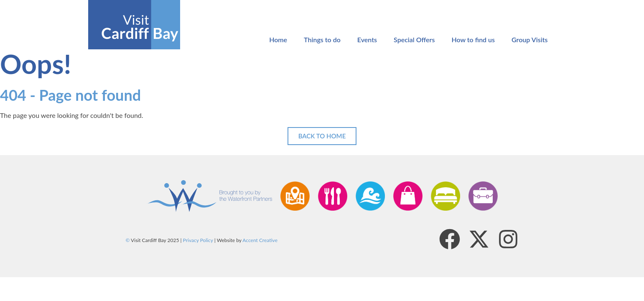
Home (278, 40)
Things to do (322, 40)
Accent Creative (260, 240)
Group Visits (529, 40)
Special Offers (414, 40)
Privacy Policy (198, 240)
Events (367, 40)
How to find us (473, 40)
